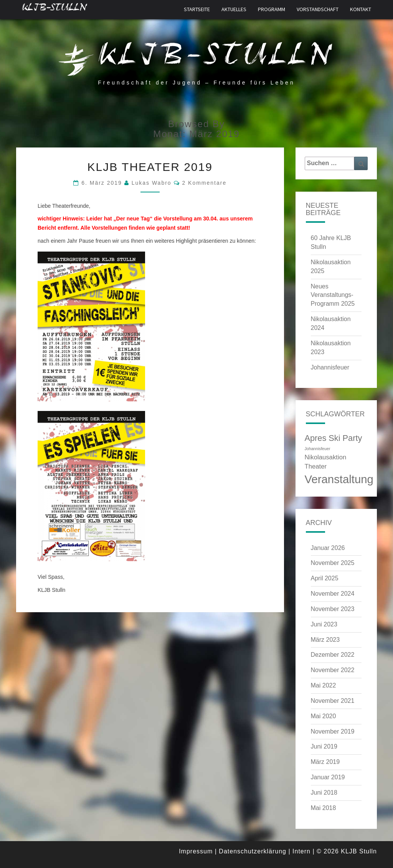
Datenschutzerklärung (253, 851)
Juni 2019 (324, 746)
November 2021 (333, 701)
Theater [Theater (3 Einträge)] (316, 466)
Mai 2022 (324, 685)
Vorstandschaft (318, 9)
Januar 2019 (328, 777)
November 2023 (333, 609)
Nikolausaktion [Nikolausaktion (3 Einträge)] (326, 457)
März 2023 (325, 640)
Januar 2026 (328, 548)
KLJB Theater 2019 (150, 167)
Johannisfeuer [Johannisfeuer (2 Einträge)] (318, 449)
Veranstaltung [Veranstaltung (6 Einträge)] (339, 479)
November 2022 (333, 670)
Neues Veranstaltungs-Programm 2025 (333, 295)
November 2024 (333, 594)
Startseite (197, 9)
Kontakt (361, 9)
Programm (272, 9)
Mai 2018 (324, 808)
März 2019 (325, 762)
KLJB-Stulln (54, 9)
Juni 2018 (324, 793)
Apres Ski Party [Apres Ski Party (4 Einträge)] (334, 438)
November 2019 (333, 731)
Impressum (196, 851)
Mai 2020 (324, 716)
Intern (301, 851)
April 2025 (325, 578)
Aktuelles (234, 9)
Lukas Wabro (152, 183)
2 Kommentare (204, 183)
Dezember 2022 (333, 655)
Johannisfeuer (330, 367)
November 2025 (333, 563)
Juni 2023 (324, 624)
